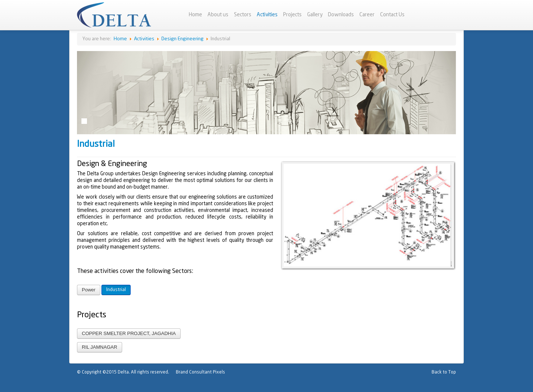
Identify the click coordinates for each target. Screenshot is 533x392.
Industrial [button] (116, 290)
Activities (267, 15)
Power (89, 290)
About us (218, 15)
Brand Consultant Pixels (200, 372)
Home (195, 15)
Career (367, 15)
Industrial (96, 144)
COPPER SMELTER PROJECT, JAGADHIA (129, 333)
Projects (292, 15)
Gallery (315, 15)
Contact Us (392, 15)
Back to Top (444, 372)
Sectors (243, 15)
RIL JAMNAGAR (100, 347)
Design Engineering (182, 39)
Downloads (341, 15)
